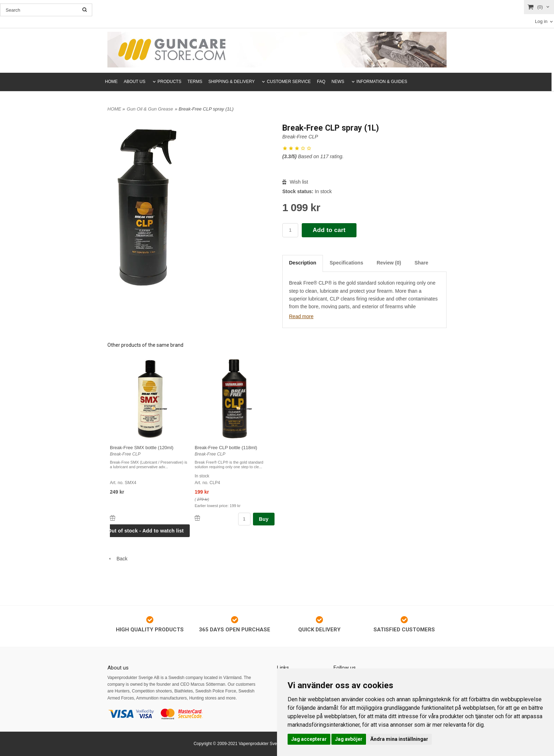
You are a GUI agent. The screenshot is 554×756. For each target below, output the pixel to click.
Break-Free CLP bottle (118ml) (226, 448)
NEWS (338, 82)
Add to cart (329, 230)
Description (303, 263)
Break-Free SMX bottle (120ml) (142, 448)
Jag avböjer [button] (349, 739)
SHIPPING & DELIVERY (232, 82)
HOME (111, 82)
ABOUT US (134, 82)
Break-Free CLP (300, 137)
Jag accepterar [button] (309, 739)
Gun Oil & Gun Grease (150, 109)
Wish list (295, 182)
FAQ (321, 82)
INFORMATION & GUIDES (382, 82)
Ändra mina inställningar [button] (399, 739)
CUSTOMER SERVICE (289, 82)
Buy (264, 519)
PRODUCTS (169, 82)
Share (421, 263)
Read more (301, 316)
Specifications (346, 263)
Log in (541, 21)
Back (117, 559)
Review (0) (389, 263)
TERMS (195, 82)
